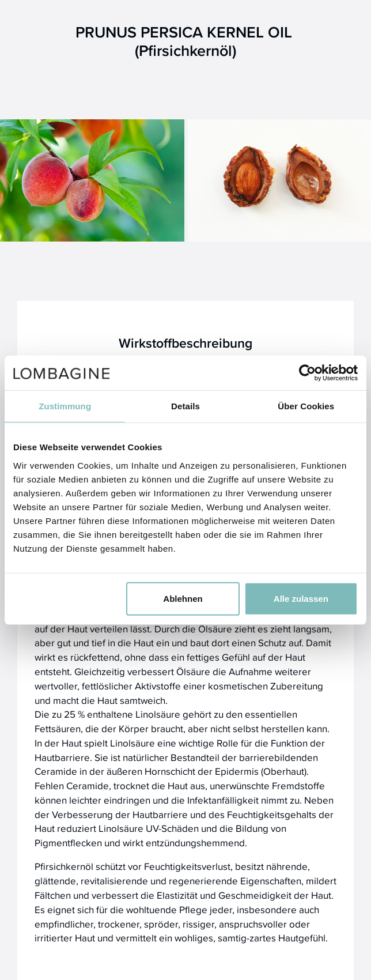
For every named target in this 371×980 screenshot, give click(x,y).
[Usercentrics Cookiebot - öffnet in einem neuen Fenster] (307, 373)
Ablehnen (183, 598)
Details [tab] (185, 406)
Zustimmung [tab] (65, 406)
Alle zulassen (301, 598)
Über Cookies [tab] (306, 406)
